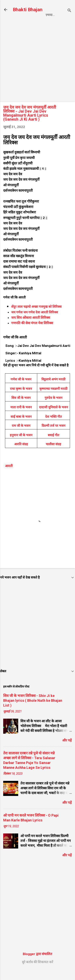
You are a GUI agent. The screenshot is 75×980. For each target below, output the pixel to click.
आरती (9, 475)
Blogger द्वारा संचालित (37, 963)
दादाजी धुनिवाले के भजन (53, 416)
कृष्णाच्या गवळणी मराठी (53, 398)
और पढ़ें (67, 750)
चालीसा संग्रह (53, 453)
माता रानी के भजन (21, 416)
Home (22, 23)
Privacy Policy (46, 23)
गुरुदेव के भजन (53, 407)
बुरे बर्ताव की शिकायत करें (38, 971)
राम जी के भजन (21, 435)
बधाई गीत (53, 444)
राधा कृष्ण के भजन (21, 398)
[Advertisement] (37, 70)
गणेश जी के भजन (21, 389)
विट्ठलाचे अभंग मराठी (53, 389)
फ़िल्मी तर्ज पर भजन (53, 435)
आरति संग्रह (21, 453)
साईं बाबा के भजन (21, 426)
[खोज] (69, 11)
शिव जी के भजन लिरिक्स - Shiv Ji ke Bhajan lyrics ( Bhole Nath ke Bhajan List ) (33, 710)
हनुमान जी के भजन (21, 444)
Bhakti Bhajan (28, 10)
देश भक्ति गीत (53, 426)
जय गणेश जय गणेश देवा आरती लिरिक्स (35, 321)
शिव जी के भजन (21, 407)
